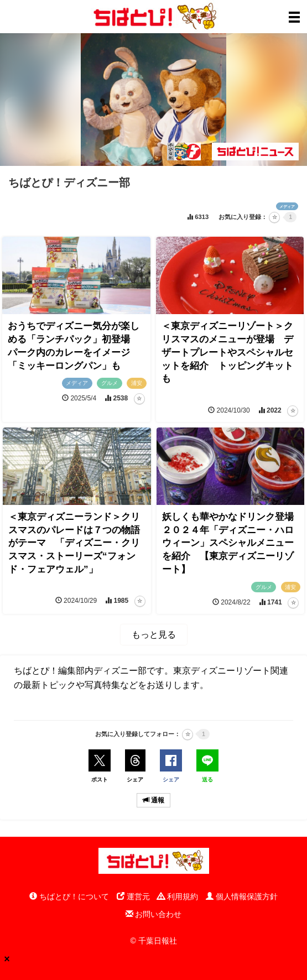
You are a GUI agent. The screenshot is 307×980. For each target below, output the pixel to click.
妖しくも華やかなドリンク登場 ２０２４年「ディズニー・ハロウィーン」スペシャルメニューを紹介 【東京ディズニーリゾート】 (233, 543)
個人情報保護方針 (242, 896)
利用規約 (178, 896)
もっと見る (154, 635)
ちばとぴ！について (69, 896)
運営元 (133, 896)
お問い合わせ (154, 914)
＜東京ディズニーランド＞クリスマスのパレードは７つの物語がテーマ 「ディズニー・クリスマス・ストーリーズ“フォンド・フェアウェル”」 (74, 543)
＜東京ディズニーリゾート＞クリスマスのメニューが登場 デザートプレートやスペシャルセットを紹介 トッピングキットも (227, 352)
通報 (153, 800)
